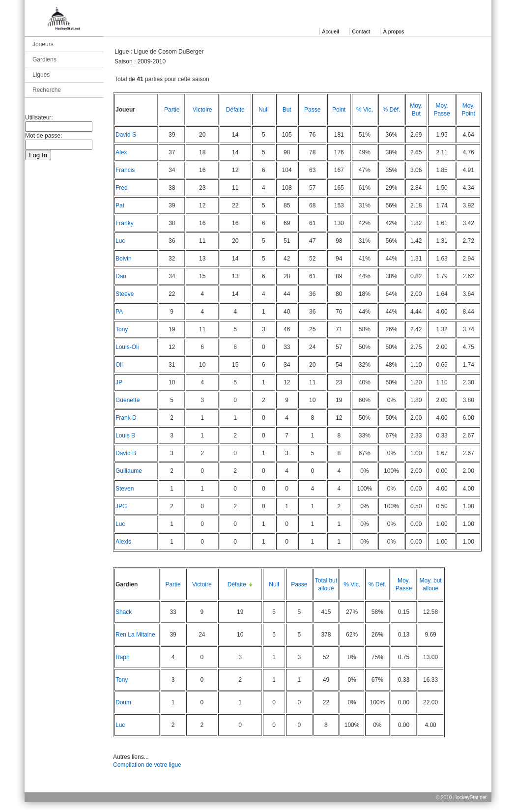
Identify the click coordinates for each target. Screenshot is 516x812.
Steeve (125, 294)
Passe (312, 110)
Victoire (202, 110)
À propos (394, 31)
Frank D (126, 418)
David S (126, 135)
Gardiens (44, 59)
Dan (121, 276)
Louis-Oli (127, 347)
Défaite (235, 110)
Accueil (330, 31)
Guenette (128, 400)
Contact (361, 31)
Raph (123, 657)
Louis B (125, 435)
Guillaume (129, 471)
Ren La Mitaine (135, 635)
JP (119, 382)
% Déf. (391, 110)
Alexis (123, 542)
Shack (124, 612)
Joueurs (43, 44)
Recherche (47, 90)
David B (126, 453)
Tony (122, 329)
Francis (125, 170)
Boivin (124, 259)
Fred (122, 188)
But (287, 110)
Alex (121, 152)
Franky (125, 223)
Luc (120, 241)
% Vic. (365, 110)
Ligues (41, 75)
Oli (119, 365)
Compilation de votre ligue (147, 765)
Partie (172, 110)
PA (119, 312)
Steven (125, 489)
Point (339, 110)
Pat (120, 205)
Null (264, 110)
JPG (121, 506)
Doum (123, 702)
